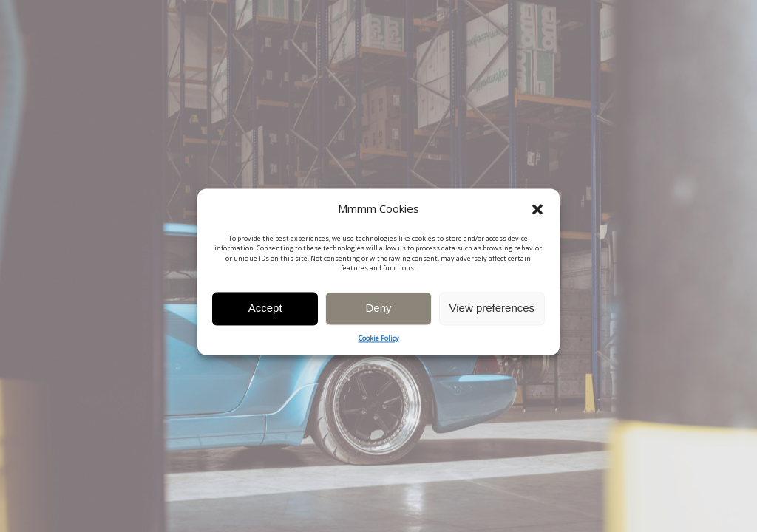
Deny (378, 312)
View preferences (492, 312)
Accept (265, 312)
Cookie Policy (379, 342)
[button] (537, 214)
